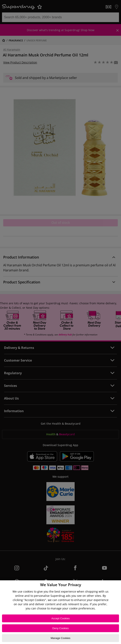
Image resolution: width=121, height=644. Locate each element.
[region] (60, 612)
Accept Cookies (60, 618)
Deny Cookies (61, 628)
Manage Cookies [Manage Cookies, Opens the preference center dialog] (60, 638)
